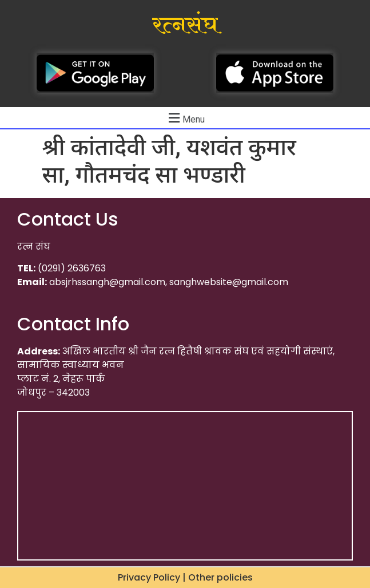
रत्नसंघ (185, 25)
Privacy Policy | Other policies (185, 577)
